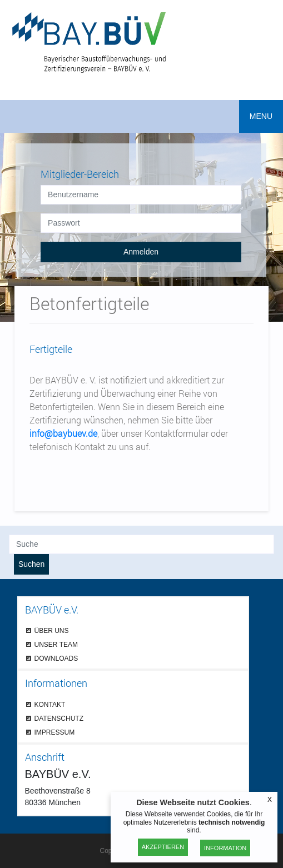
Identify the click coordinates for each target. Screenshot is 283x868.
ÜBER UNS (52, 630)
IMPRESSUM (55, 732)
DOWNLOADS (56, 658)
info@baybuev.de (63, 433)
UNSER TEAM (56, 644)
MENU (261, 116)
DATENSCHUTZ (59, 718)
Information (225, 848)
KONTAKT (50, 704)
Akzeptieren (163, 847)
